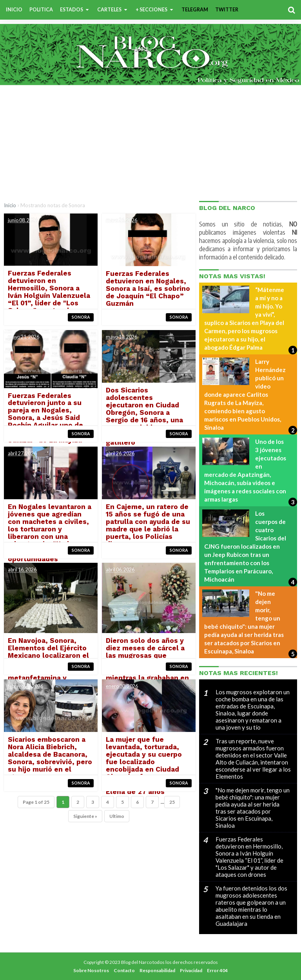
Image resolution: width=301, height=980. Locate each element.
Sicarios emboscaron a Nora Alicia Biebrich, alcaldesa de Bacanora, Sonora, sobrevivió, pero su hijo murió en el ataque (50, 759)
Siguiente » (85, 817)
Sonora (81, 317)
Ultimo (117, 817)
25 (172, 802)
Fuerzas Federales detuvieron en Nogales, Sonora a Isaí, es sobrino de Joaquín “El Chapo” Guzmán (148, 289)
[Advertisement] (150, 142)
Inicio (10, 205)
